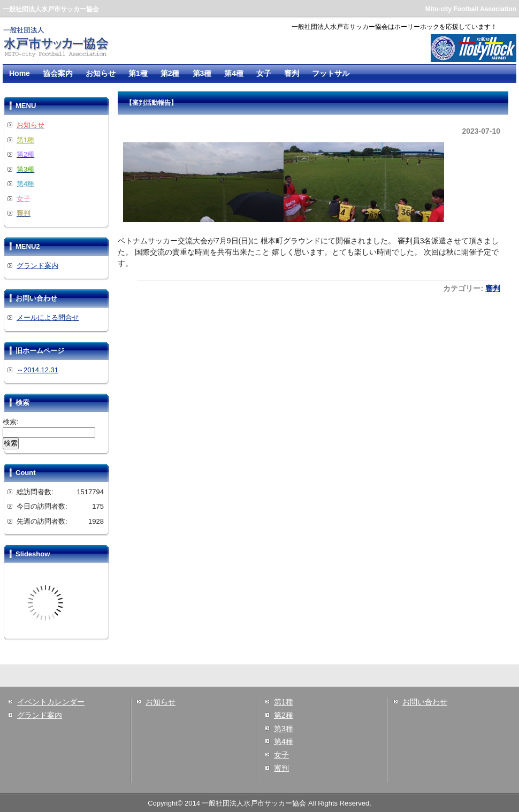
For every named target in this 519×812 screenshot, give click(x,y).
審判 (292, 73)
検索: (11, 422)
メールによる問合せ (48, 317)
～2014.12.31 (37, 370)
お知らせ (101, 73)
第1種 (138, 73)
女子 (264, 73)
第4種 (234, 73)
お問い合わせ (425, 702)
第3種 (202, 73)
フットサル (331, 73)
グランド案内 (37, 266)
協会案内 (58, 73)
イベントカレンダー (51, 702)
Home (20, 73)
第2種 (170, 73)
